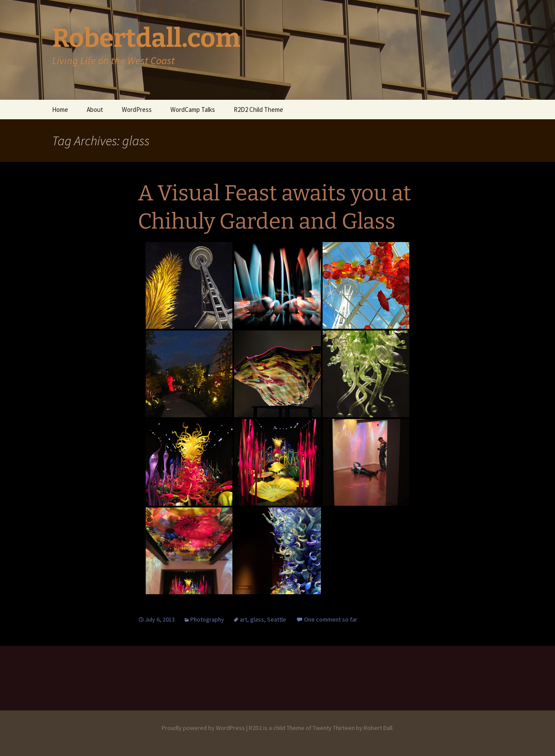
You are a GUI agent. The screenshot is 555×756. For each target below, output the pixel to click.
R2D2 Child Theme (258, 110)
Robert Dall (378, 728)
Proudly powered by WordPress (203, 728)
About (95, 110)
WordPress (137, 110)
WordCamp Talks (193, 110)
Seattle (277, 619)
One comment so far (331, 619)
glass (257, 619)
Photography (207, 619)
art (243, 619)
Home (60, 110)
